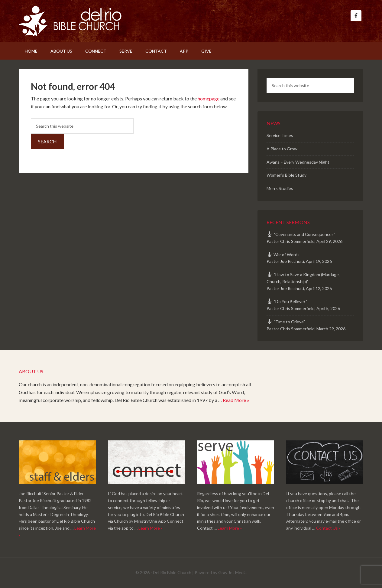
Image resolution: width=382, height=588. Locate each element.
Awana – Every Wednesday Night (298, 162)
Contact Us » (328, 528)
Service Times (280, 135)
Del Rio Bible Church (70, 21)
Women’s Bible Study (286, 175)
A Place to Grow (282, 149)
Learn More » (151, 528)
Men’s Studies (280, 188)
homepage (209, 98)
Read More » (236, 400)
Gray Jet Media (232, 572)
